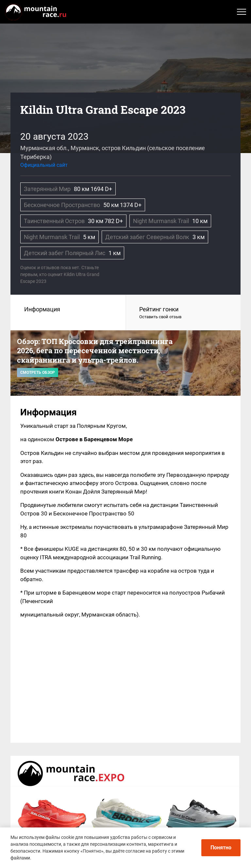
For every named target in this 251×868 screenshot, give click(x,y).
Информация (42, 309)
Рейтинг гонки (183, 313)
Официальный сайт (44, 165)
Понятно (221, 848)
